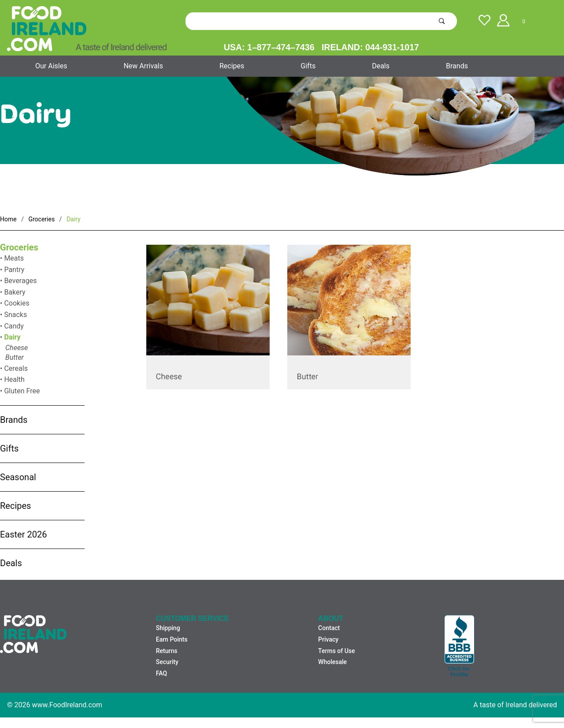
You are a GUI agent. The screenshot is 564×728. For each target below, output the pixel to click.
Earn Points (172, 639)
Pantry (14, 270)
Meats (14, 258)
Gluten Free (22, 391)
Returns (167, 651)
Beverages (20, 281)
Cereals (16, 368)
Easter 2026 (23, 534)
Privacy (328, 639)
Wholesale (332, 662)
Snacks (15, 315)
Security (167, 662)
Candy (14, 326)
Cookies (17, 303)
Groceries (19, 247)
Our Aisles (51, 66)
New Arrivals (143, 66)
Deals (381, 66)
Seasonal (18, 477)
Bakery (15, 292)
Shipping (168, 628)
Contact (329, 628)
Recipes (232, 66)
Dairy (12, 337)
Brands (457, 66)
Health (14, 379)
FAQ (161, 673)
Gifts (308, 66)
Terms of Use (336, 651)
